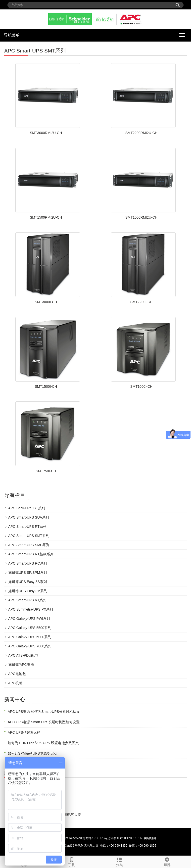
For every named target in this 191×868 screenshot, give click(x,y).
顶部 (167, 861)
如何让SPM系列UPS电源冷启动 (32, 753)
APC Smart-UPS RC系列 (28, 563)
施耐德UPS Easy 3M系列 (28, 591)
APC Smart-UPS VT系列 (27, 600)
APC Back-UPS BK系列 (27, 508)
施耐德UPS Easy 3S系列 (27, 582)
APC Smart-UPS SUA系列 (29, 517)
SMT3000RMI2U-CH (46, 133)
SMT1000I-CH (141, 386)
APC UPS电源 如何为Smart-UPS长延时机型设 (44, 712)
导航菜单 (12, 35)
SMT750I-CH (46, 471)
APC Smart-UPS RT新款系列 (31, 554)
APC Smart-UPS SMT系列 (29, 536)
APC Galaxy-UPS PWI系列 (29, 619)
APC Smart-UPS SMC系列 (29, 545)
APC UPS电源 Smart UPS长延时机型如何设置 (44, 722)
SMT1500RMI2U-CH (46, 217)
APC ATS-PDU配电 (23, 655)
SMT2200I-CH (141, 302)
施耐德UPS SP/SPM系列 (28, 573)
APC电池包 (17, 674)
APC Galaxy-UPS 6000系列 (30, 637)
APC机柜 (15, 683)
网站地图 (150, 838)
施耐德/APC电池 (21, 665)
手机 (72, 861)
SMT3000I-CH (46, 302)
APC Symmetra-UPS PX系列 (31, 609)
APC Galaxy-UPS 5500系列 (30, 628)
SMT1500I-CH (46, 386)
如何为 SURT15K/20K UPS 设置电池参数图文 (43, 743)
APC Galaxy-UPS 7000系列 (30, 646)
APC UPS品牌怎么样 (24, 732)
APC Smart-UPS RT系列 (27, 527)
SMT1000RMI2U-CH (141, 217)
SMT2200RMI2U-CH (141, 133)
